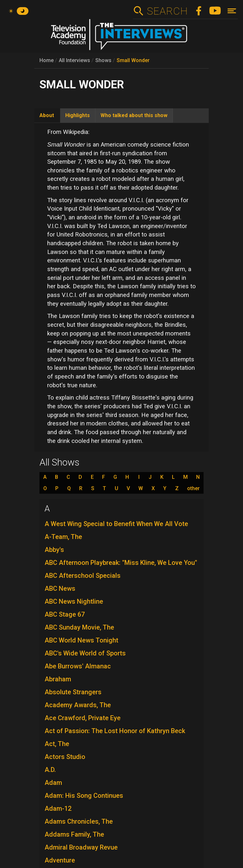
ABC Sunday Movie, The (79, 627)
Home (47, 60)
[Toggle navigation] (232, 11)
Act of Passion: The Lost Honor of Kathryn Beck (115, 731)
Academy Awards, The (78, 705)
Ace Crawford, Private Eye (83, 718)
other (193, 489)
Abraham (58, 679)
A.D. (50, 770)
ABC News (60, 588)
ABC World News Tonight (81, 640)
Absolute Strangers (73, 692)
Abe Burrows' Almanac (78, 666)
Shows (103, 60)
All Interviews (74, 60)
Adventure (60, 860)
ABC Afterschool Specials (83, 576)
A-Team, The (63, 537)
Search (167, 11)
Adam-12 (58, 808)
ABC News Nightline (74, 601)
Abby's (54, 550)
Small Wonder (133, 60)
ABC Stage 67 (65, 614)
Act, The (57, 744)
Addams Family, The (74, 834)
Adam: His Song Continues (84, 796)
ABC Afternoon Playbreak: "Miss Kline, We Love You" (121, 563)
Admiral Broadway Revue (81, 847)
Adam (53, 783)
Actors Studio (65, 757)
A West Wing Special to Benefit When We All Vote (116, 524)
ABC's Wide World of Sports (85, 653)
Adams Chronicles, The (79, 821)
